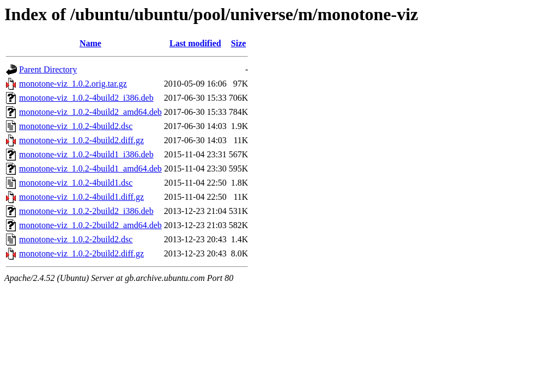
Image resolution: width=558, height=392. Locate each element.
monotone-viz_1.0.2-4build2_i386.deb (86, 98)
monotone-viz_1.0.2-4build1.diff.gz (81, 197)
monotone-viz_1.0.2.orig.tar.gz (73, 84)
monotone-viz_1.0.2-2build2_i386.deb (86, 211)
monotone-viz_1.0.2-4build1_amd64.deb (90, 169)
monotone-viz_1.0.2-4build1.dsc (76, 183)
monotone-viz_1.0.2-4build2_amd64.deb (90, 112)
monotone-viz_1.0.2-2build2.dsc (76, 239)
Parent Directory (48, 69)
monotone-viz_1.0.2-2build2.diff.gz (81, 253)
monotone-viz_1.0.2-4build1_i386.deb (86, 154)
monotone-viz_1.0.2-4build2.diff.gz (81, 140)
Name (90, 43)
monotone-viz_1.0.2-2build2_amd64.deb (90, 225)
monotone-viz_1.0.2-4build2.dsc (76, 126)
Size (239, 43)
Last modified (195, 43)
